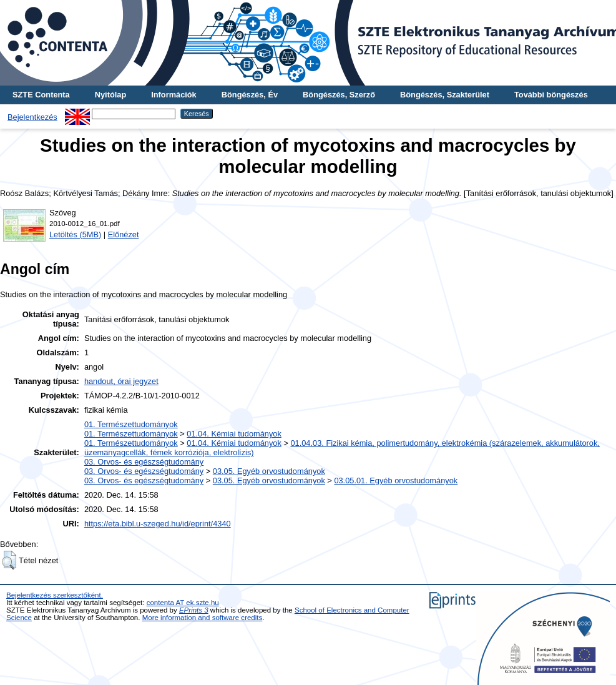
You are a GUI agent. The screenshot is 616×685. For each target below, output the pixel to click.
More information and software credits (203, 618)
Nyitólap (110, 95)
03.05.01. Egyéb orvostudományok (396, 480)
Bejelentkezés (32, 117)
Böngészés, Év (250, 95)
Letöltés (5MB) (75, 234)
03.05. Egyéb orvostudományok (269, 471)
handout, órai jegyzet (121, 381)
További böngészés (551, 95)
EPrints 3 (194, 610)
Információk (174, 95)
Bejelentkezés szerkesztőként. (55, 595)
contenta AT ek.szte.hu (183, 603)
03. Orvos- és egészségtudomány (144, 462)
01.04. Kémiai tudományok (234, 434)
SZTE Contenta (41, 95)
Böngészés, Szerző (339, 95)
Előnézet (124, 234)
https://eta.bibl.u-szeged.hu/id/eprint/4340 (158, 524)
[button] (9, 560)
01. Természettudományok (131, 424)
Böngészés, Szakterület (445, 95)
